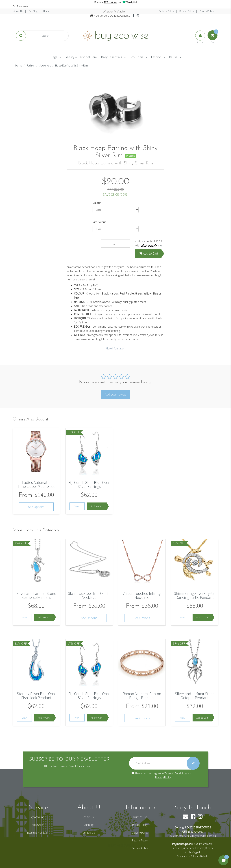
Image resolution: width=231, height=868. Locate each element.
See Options (36, 507)
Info (160, 245)
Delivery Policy (166, 11)
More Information (115, 348)
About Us (18, 11)
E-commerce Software (188, 856)
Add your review (115, 394)
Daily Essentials (112, 57)
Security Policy (140, 848)
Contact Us (89, 833)
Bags (54, 57)
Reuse (173, 57)
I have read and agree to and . (162, 775)
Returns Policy (187, 11)
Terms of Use (140, 817)
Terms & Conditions (176, 773)
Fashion (156, 57)
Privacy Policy (207, 11)
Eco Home (137, 57)
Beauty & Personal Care (81, 57)
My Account (37, 817)
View (77, 506)
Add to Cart (149, 253)
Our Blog (33, 11)
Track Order (37, 825)
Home (47, 11)
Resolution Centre (37, 833)
